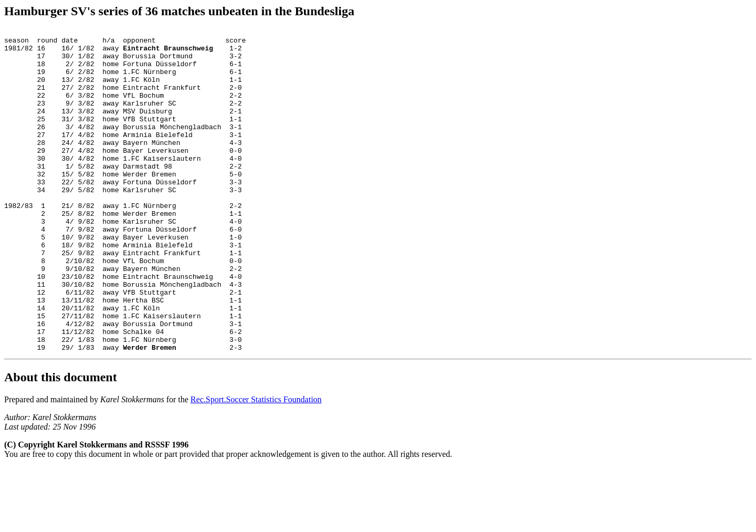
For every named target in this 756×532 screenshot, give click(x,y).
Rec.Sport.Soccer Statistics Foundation (256, 464)
